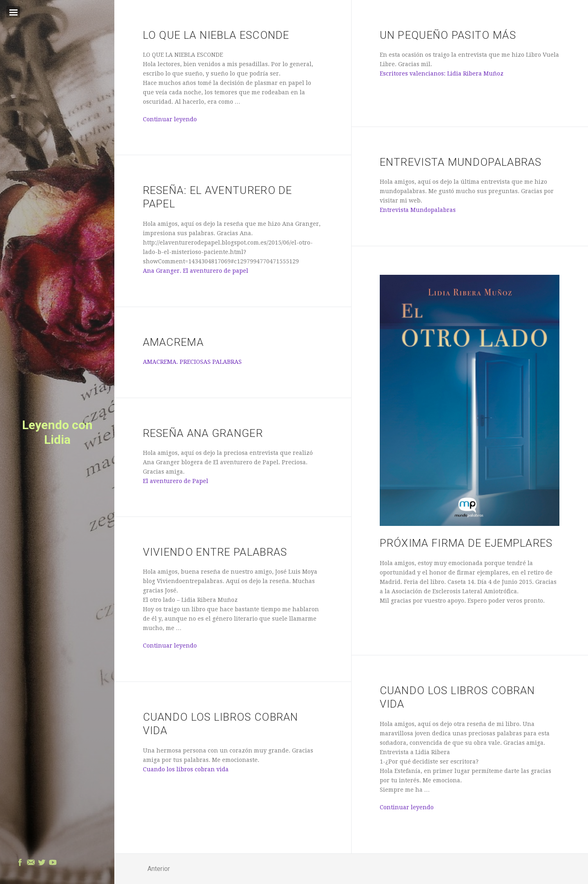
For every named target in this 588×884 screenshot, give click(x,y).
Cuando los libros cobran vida (186, 769)
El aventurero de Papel (176, 481)
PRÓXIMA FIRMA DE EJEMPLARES (466, 543)
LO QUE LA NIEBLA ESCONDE (216, 35)
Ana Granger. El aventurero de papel (196, 271)
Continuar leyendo (170, 119)
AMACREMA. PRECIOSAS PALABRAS (192, 362)
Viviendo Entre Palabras (215, 552)
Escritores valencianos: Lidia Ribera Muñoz (442, 73)
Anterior (159, 869)
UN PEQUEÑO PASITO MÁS (448, 35)
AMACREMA (173, 342)
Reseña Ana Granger (203, 433)
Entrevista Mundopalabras (461, 162)
